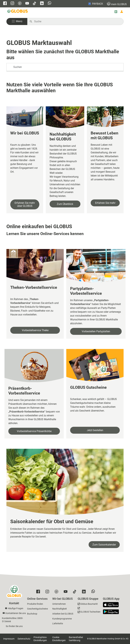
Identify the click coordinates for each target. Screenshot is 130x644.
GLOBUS (117, 4)
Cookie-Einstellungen (59, 639)
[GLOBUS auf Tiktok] (35, 4)
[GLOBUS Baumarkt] (88, 604)
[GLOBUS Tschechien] (89, 611)
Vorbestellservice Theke (35, 330)
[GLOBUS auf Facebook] (5, 4)
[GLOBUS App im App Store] (112, 605)
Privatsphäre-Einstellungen (40, 639)
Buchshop (32, 614)
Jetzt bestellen (95, 430)
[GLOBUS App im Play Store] (111, 612)
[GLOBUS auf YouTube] (27, 4)
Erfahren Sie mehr (105, 203)
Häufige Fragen (16, 608)
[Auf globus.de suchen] (77, 21)
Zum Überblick (65, 204)
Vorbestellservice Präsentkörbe (34, 431)
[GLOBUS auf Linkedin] (42, 4)
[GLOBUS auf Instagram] (12, 4)
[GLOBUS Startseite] (18, 12)
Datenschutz (24, 639)
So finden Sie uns (14, 626)
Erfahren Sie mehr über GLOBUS (25, 204)
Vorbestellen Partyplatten (96, 331)
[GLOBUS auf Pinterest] (20, 4)
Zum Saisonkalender (104, 545)
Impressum (9, 639)
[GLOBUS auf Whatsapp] (50, 3)
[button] (17, 21)
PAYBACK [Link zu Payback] (95, 4)
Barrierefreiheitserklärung (76, 639)
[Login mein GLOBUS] (122, 12)
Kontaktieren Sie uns (16, 613)
